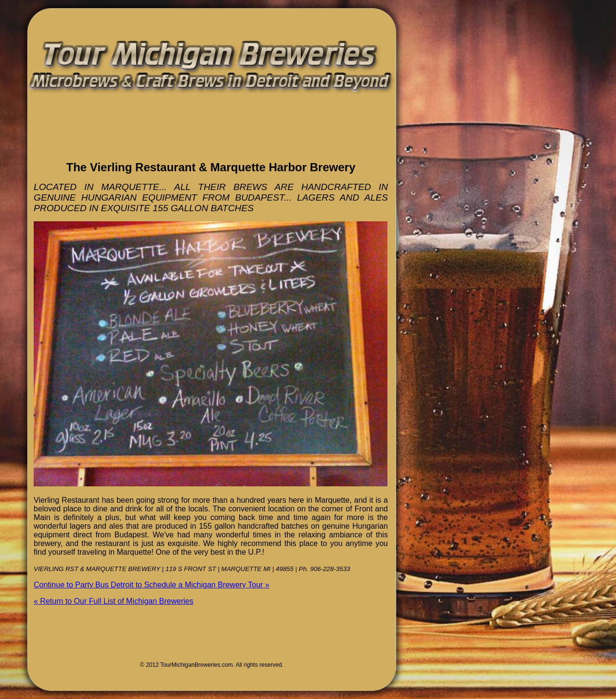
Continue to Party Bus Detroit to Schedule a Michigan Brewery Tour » (152, 585)
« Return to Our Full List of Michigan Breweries (114, 601)
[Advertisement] (146, 137)
